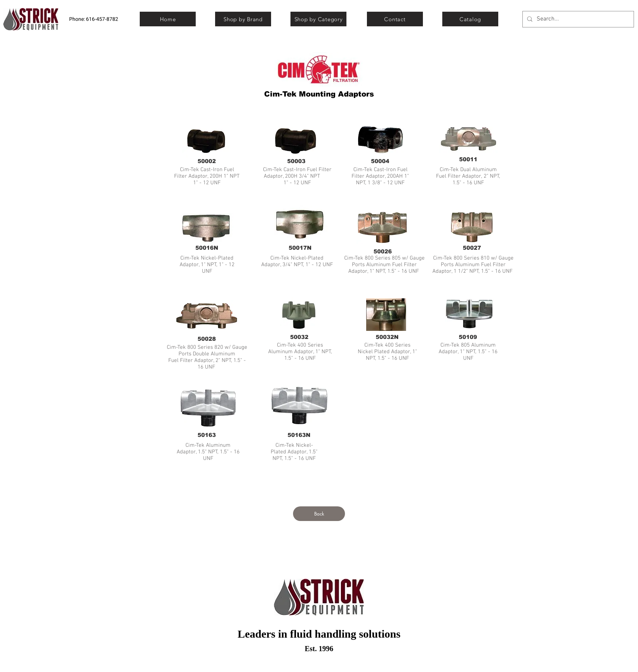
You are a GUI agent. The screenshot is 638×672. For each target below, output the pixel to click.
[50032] (299, 337)
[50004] (380, 161)
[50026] (383, 251)
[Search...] (577, 19)
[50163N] (299, 435)
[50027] (472, 248)
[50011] (468, 159)
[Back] (319, 514)
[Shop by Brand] (243, 19)
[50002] (207, 161)
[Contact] (395, 19)
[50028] (207, 339)
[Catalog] (470, 19)
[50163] (207, 435)
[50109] (468, 337)
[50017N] (300, 248)
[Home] (168, 19)
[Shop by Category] (318, 19)
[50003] (296, 161)
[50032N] (387, 337)
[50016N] (207, 248)
